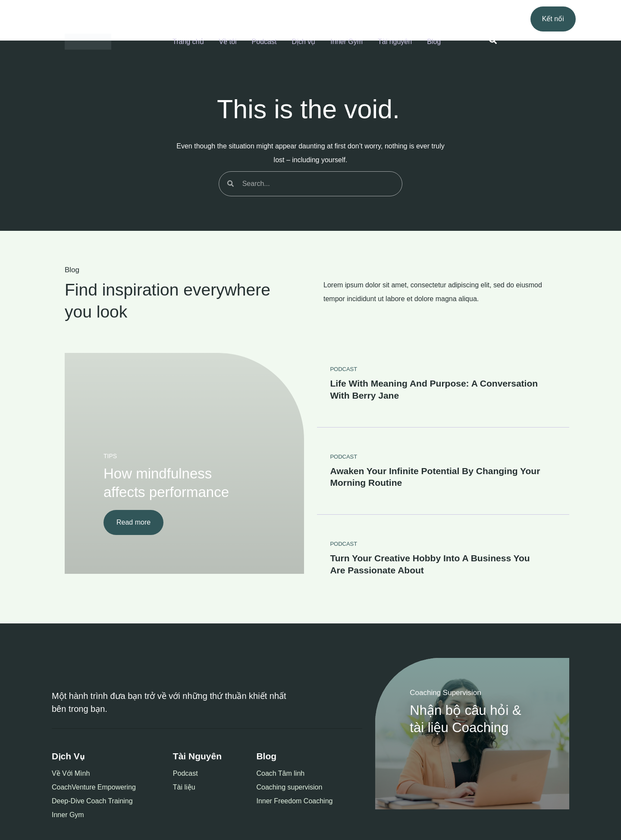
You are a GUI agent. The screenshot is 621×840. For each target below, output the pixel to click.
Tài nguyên (395, 42)
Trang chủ (188, 42)
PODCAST (343, 369)
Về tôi (228, 42)
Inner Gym (347, 42)
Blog (434, 42)
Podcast (264, 42)
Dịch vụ (303, 42)
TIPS (110, 456)
